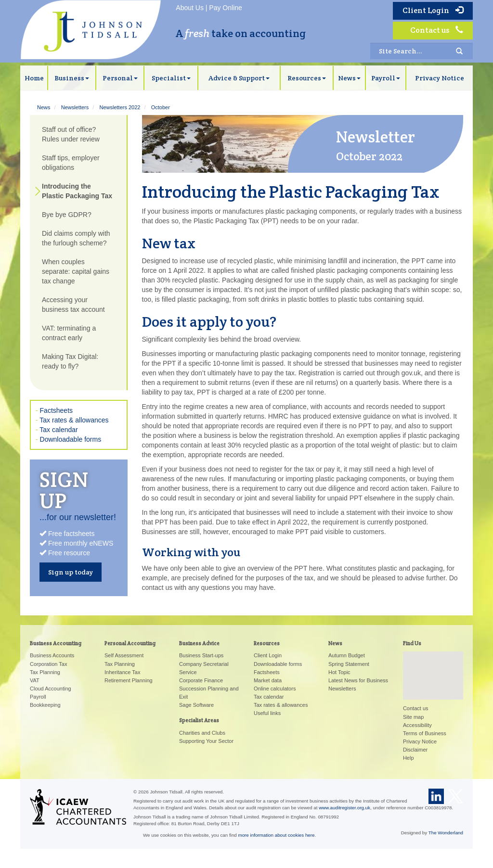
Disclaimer (415, 750)
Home (34, 78)
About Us (190, 8)
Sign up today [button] (71, 572)
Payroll (386, 78)
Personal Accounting (130, 643)
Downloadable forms (71, 439)
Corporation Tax (48, 664)
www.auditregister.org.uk (344, 808)
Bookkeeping (45, 705)
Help (409, 758)
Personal (120, 78)
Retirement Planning (129, 680)
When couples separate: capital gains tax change (76, 271)
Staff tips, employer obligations (71, 163)
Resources (307, 78)
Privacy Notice (440, 78)
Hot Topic (339, 672)
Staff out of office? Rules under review (71, 134)
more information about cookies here (277, 835)
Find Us (412, 643)
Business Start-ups (201, 655)
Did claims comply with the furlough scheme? (76, 238)
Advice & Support (239, 78)
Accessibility (417, 725)
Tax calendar (58, 430)
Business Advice (199, 643)
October (161, 107)
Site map (413, 717)
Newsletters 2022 (120, 107)
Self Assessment (124, 655)
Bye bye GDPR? (67, 215)
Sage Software (196, 705)
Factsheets (56, 410)
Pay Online (225, 8)
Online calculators (275, 689)
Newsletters (75, 107)
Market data (268, 680)
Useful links (267, 713)
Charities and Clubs (202, 733)
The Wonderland (446, 833)
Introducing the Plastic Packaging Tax (77, 191)
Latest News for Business (358, 680)
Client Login (433, 10)
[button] (433, 667)
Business (72, 78)
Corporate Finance (201, 680)
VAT (35, 680)
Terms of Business (425, 733)
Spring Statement (349, 664)
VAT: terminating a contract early (69, 333)
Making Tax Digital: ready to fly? (70, 361)
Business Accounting (56, 643)
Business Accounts (52, 655)
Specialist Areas (199, 720)
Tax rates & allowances (74, 420)
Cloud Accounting (51, 689)
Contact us (437, 30)
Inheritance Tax (122, 672)
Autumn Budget (347, 655)
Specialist (171, 78)
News (349, 78)
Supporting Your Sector (206, 741)
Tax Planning (45, 672)
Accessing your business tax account (73, 305)
